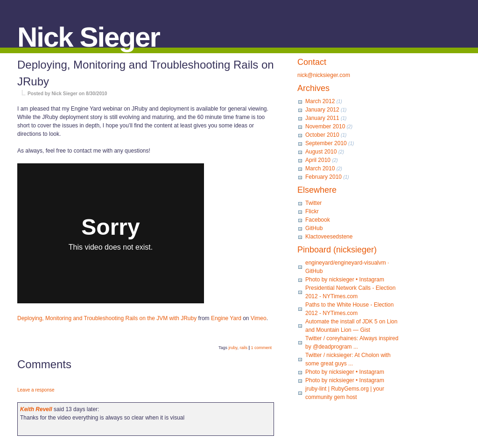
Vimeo (259, 318)
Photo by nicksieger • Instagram (345, 280)
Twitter (313, 203)
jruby (233, 348)
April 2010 (318, 160)
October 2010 (322, 135)
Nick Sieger (88, 37)
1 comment (261, 348)
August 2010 (321, 152)
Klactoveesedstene (329, 237)
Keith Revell (36, 409)
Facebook (318, 220)
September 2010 (326, 143)
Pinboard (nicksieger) (337, 250)
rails (243, 348)
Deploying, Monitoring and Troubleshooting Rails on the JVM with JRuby (107, 318)
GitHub (314, 228)
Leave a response (36, 390)
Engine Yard (226, 318)
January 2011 (322, 118)
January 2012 (322, 110)
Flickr (312, 211)
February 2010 (323, 177)
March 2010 (320, 168)
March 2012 (320, 101)
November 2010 (325, 126)
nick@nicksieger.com (324, 75)
